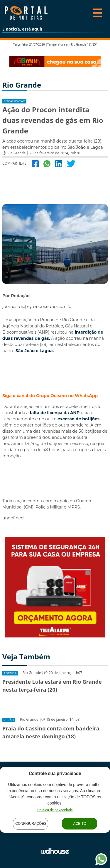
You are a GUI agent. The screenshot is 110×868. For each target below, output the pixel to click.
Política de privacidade (55, 810)
